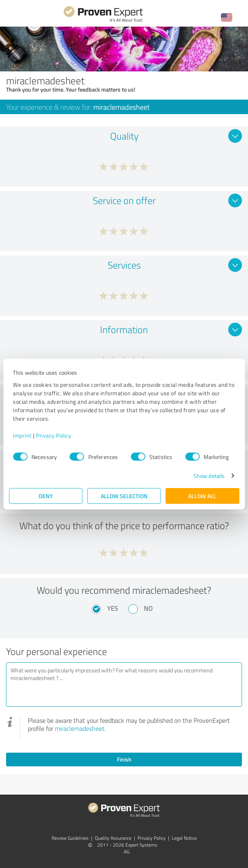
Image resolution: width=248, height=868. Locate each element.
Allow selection (124, 496)
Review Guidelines (70, 838)
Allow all (202, 496)
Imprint (22, 435)
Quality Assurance (113, 838)
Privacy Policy (53, 435)
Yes (113, 608)
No (148, 608)
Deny (46, 496)
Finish (124, 759)
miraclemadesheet (80, 728)
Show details (209, 476)
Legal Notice (184, 838)
